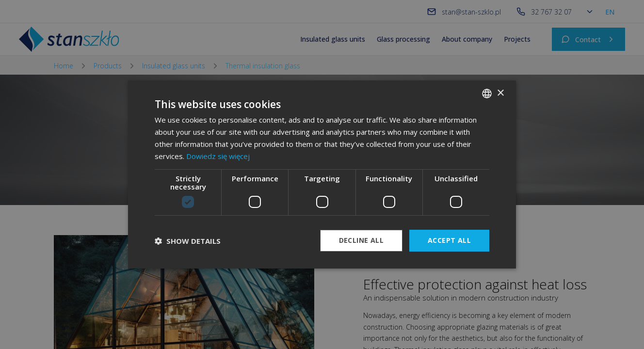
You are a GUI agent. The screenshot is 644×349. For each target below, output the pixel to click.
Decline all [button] (361, 240)
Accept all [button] (449, 240)
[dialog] (322, 174)
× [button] (500, 93)
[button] (188, 241)
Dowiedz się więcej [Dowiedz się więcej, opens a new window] (218, 156)
